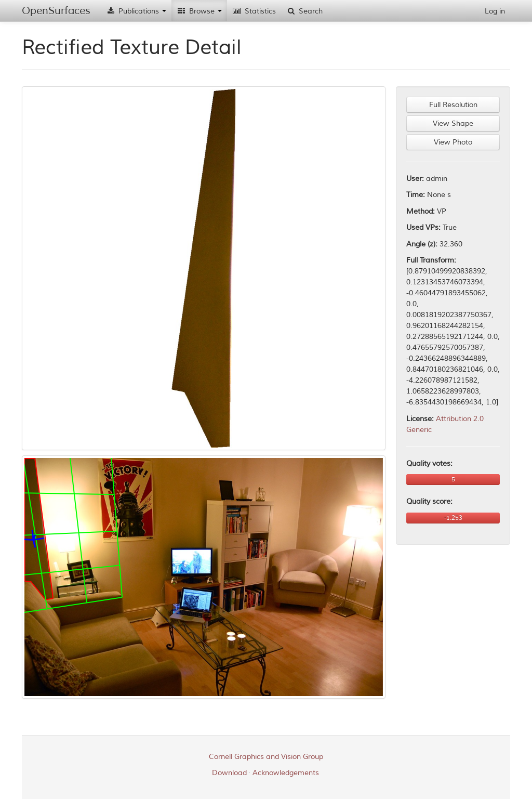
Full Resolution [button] (453, 105)
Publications (136, 11)
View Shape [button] (453, 123)
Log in (495, 11)
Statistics (254, 11)
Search (304, 11)
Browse (199, 11)
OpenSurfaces (56, 11)
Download (229, 773)
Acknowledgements (286, 773)
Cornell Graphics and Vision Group (266, 757)
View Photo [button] (453, 142)
